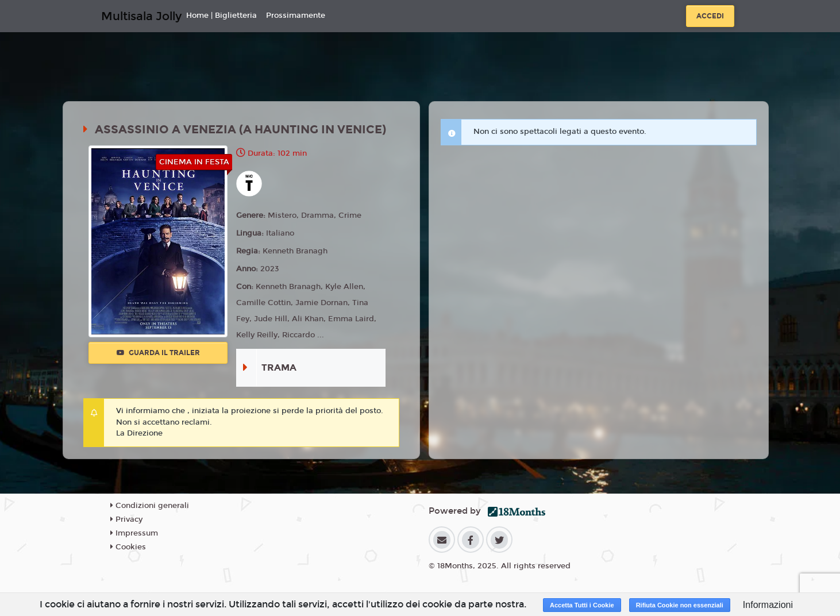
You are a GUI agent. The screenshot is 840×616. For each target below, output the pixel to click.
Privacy (126, 519)
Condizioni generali (150, 506)
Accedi (710, 16)
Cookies (128, 547)
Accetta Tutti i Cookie (582, 605)
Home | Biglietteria (221, 16)
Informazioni (768, 605)
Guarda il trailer (158, 353)
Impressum (134, 533)
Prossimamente (296, 16)
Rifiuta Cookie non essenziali (680, 605)
